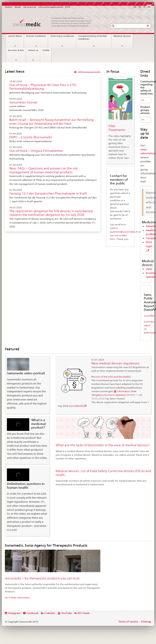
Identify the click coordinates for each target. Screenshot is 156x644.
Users (149, 269)
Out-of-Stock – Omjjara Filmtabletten (36, 151)
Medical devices (122, 36)
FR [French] (140, 7)
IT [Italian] (144, 7)
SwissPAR (149, 316)
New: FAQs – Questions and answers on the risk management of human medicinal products (43, 170)
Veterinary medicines (62, 36)
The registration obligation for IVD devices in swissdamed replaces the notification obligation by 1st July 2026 (51, 213)
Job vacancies (30, 7)
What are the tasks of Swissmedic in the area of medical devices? (103, 445)
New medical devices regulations (115, 363)
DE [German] (135, 7)
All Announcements (89, 72)
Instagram (14, 613)
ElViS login (149, 244)
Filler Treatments (117, 128)
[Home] (53, 22)
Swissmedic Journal (23, 102)
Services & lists (16, 50)
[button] (113, 26)
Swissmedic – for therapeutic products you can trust (42, 578)
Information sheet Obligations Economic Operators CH (117, 395)
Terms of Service (128, 622)
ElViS (68, 7)
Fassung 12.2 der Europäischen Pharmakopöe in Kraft (48, 193)
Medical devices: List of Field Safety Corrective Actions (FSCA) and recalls (103, 473)
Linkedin (50, 613)
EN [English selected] (149, 7)
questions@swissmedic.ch (124, 232)
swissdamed (76, 406)
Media (18, 7)
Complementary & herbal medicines (92, 37)
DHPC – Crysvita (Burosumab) (31, 137)
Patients (151, 226)
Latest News (15, 36)
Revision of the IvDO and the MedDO (111, 377)
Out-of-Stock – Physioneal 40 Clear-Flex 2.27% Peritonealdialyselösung (43, 87)
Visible (46, 50)
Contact (9, 7)
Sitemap (146, 622)
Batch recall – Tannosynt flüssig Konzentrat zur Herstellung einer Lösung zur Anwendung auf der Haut (51, 122)
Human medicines (36, 36)
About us (33, 50)
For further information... (18, 598)
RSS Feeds (84, 613)
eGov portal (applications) (51, 7)
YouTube (67, 613)
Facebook (32, 613)
